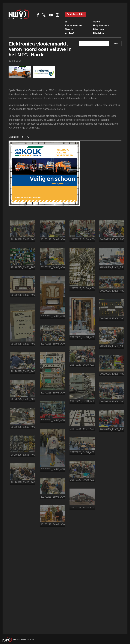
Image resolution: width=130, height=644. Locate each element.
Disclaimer (99, 33)
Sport (97, 22)
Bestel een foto (76, 14)
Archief (69, 33)
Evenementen (73, 26)
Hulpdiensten (101, 26)
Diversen (99, 29)
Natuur (69, 29)
